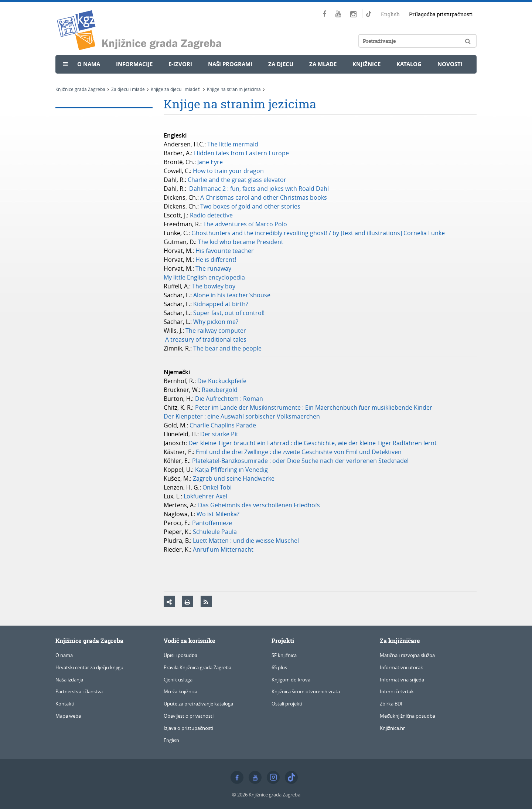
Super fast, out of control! (229, 313)
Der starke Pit (220, 434)
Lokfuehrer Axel (206, 496)
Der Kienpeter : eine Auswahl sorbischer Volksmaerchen (243, 416)
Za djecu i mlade (128, 89)
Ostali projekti (287, 704)
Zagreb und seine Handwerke (234, 478)
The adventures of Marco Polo (246, 224)
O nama (89, 64)
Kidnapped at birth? (221, 304)
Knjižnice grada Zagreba (80, 89)
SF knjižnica (284, 655)
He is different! (216, 260)
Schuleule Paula (216, 532)
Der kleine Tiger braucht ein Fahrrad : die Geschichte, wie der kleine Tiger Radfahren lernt (313, 443)
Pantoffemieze (213, 523)
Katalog (409, 64)
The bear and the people (228, 348)
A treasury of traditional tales (206, 339)
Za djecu (281, 64)
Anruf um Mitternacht (223, 549)
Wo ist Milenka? (219, 514)
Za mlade (323, 64)
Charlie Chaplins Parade (223, 425)
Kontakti (65, 704)
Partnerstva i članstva (79, 691)
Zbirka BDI (391, 704)
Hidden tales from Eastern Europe (241, 153)
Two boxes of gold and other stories (251, 206)
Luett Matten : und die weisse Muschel (247, 541)
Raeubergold (220, 390)
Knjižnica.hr (392, 728)
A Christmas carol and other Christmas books (264, 197)
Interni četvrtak (397, 691)
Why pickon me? (217, 322)
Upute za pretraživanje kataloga (198, 704)
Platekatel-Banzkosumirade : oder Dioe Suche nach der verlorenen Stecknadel (300, 461)
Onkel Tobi (218, 487)
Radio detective (212, 215)
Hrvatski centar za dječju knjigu (89, 667)
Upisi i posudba (180, 655)
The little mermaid (233, 144)
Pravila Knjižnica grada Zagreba (197, 667)
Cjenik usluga (178, 680)
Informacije (134, 64)
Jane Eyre (211, 162)
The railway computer (216, 331)
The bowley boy (214, 286)
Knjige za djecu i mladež (176, 89)
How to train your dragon (229, 171)
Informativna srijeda (402, 680)
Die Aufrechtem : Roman (230, 399)
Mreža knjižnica (180, 691)
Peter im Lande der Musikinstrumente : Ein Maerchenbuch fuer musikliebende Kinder (314, 407)
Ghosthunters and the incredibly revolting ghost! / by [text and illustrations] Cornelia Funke (318, 233)
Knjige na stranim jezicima (234, 89)
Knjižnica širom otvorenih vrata (306, 691)
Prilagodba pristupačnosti (441, 14)
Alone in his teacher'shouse (232, 295)
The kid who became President (241, 242)
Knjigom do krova (291, 680)
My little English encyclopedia (205, 277)
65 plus (279, 667)
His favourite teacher (225, 251)
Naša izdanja (69, 680)
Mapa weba (68, 716)
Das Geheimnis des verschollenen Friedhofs (259, 505)
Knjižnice (366, 64)
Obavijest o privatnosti (189, 716)
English (390, 14)
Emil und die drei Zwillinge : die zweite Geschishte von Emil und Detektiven (299, 452)
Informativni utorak (401, 667)
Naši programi (230, 64)
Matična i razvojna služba (407, 655)
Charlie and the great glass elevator (238, 180)
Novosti (450, 64)
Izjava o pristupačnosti (188, 728)
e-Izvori (180, 64)
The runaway (213, 268)
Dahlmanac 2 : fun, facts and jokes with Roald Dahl (260, 189)
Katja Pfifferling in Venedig (231, 470)
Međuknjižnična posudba (407, 716)
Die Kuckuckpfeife (223, 381)
